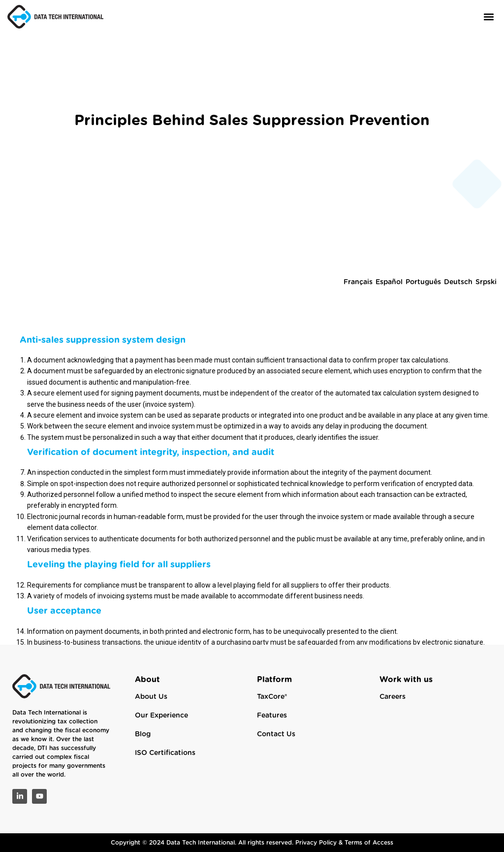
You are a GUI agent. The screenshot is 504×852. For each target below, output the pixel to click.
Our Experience (161, 716)
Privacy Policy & (320, 843)
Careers (393, 697)
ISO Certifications (165, 753)
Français (358, 324)
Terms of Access (369, 843)
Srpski (486, 324)
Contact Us (276, 734)
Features (272, 716)
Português (423, 324)
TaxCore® (272, 697)
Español (389, 324)
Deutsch (458, 324)
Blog (143, 734)
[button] (488, 16)
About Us (151, 697)
